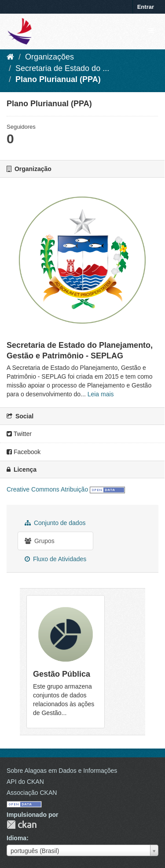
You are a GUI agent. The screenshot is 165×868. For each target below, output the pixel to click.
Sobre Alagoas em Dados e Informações (62, 771)
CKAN (22, 825)
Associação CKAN (32, 793)
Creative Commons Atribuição (47, 489)
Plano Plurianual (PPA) (58, 79)
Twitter (19, 434)
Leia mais (101, 394)
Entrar (146, 7)
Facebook (24, 452)
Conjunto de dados (55, 523)
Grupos (40, 541)
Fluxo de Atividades (55, 559)
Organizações (49, 57)
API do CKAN (25, 782)
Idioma (16, 838)
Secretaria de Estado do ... (62, 68)
